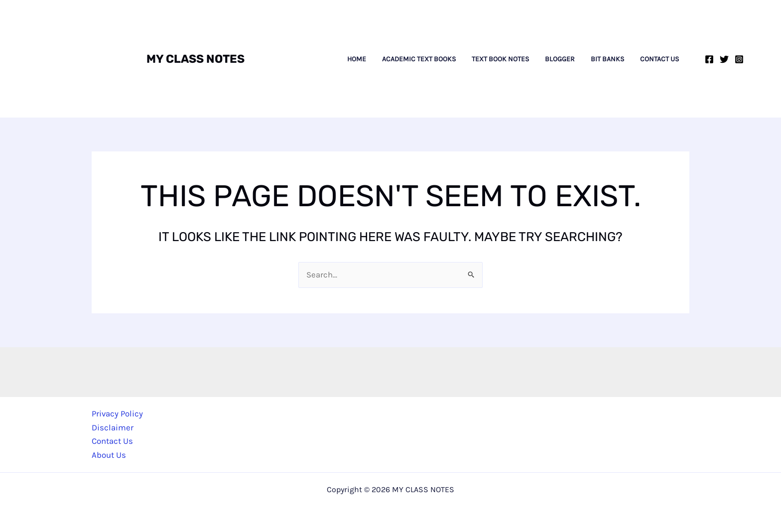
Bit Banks (607, 59)
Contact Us (659, 59)
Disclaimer (113, 427)
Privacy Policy (118, 414)
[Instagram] (739, 59)
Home (357, 59)
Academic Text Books (419, 59)
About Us (109, 455)
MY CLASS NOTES (195, 59)
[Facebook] (709, 59)
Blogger (560, 59)
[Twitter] (724, 59)
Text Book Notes (500, 59)
